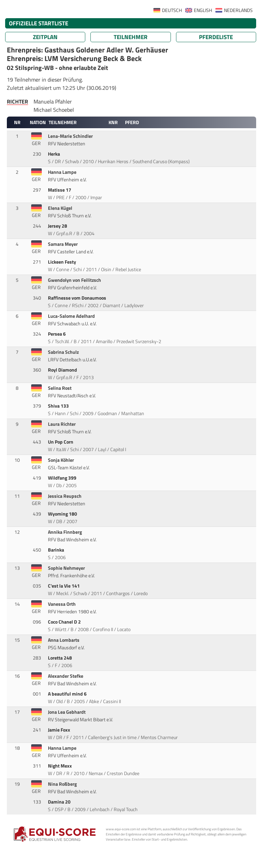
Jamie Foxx (60, 730)
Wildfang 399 (63, 478)
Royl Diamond (63, 370)
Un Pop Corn (61, 442)
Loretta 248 (60, 658)
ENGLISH (203, 10)
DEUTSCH (172, 10)
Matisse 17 (60, 190)
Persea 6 (57, 334)
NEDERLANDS (238, 10)
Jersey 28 (58, 226)
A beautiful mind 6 (68, 694)
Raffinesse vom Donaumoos (78, 298)
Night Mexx (60, 766)
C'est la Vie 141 (64, 586)
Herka (54, 154)
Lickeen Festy (62, 262)
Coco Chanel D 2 (65, 622)
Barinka (57, 550)
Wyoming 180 (63, 514)
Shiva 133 (59, 406)
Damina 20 (60, 802)
